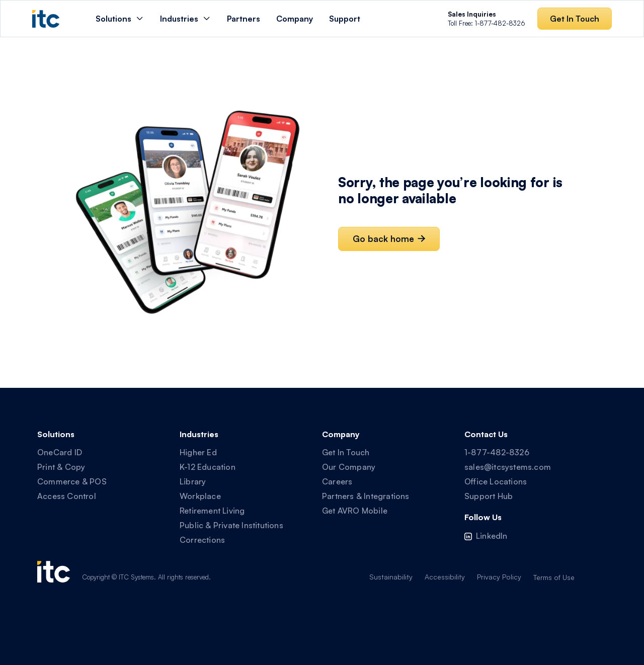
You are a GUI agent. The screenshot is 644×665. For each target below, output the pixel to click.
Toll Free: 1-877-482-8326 (487, 19)
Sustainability (391, 577)
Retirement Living (212, 511)
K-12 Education (208, 467)
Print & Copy (61, 467)
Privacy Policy (499, 577)
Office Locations (496, 481)
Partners (244, 19)
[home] (46, 19)
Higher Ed (198, 452)
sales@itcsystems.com (508, 467)
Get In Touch (346, 452)
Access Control (67, 496)
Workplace (200, 496)
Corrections (202, 540)
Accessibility (445, 577)
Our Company (349, 467)
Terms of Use (554, 577)
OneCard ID (60, 452)
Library (193, 481)
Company (295, 19)
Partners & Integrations (366, 496)
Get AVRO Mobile (355, 511)
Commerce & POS (72, 481)
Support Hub (489, 496)
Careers (337, 481)
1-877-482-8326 (497, 452)
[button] (120, 19)
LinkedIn (492, 536)
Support (345, 19)
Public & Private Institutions (231, 525)
